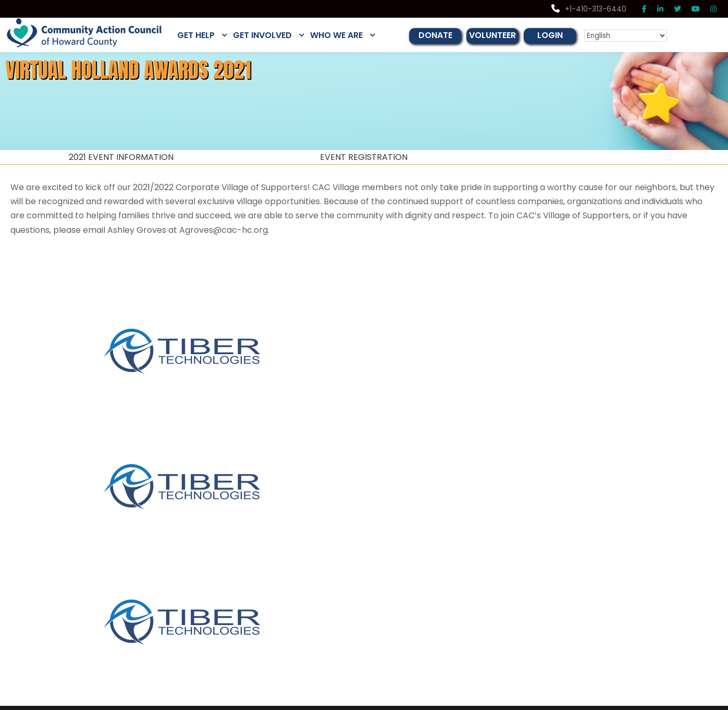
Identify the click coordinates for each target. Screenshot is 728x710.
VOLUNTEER (504, 35)
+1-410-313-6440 (591, 9)
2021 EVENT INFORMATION (121, 157)
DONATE (445, 35)
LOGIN (562, 35)
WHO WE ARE (345, 35)
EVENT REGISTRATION (364, 157)
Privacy (667, 701)
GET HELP (198, 35)
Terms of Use (705, 701)
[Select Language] (634, 36)
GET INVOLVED (268, 35)
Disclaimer (634, 701)
